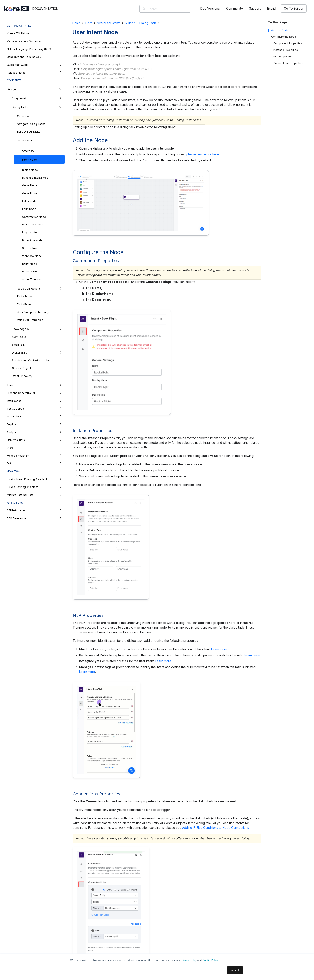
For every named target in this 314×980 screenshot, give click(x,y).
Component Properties (288, 43)
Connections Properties (288, 63)
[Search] (171, 9)
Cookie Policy (210, 960)
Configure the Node (284, 37)
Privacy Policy (189, 960)
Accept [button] (235, 970)
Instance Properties (286, 50)
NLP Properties (283, 56)
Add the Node (280, 30)
